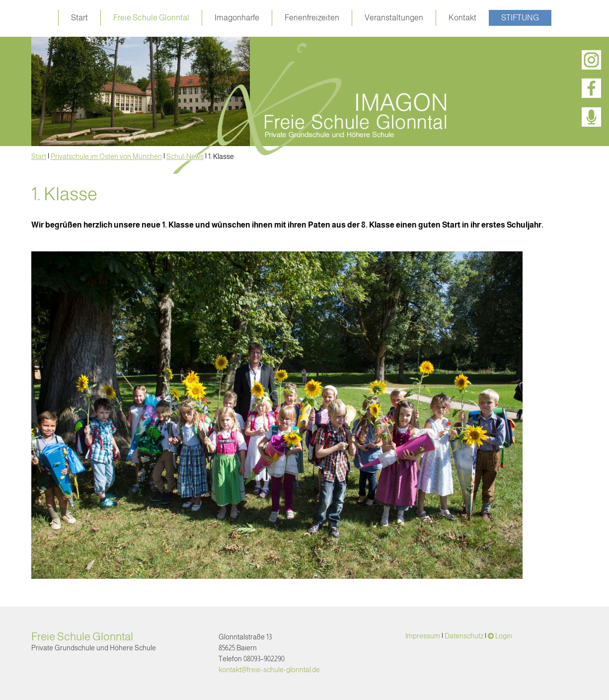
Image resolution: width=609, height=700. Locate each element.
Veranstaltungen (394, 18)
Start (79, 18)
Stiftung (520, 18)
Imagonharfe (237, 18)
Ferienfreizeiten (312, 18)
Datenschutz (464, 636)
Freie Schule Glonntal (151, 18)
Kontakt (462, 18)
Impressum (423, 636)
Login (504, 636)
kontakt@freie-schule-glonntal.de (269, 670)
